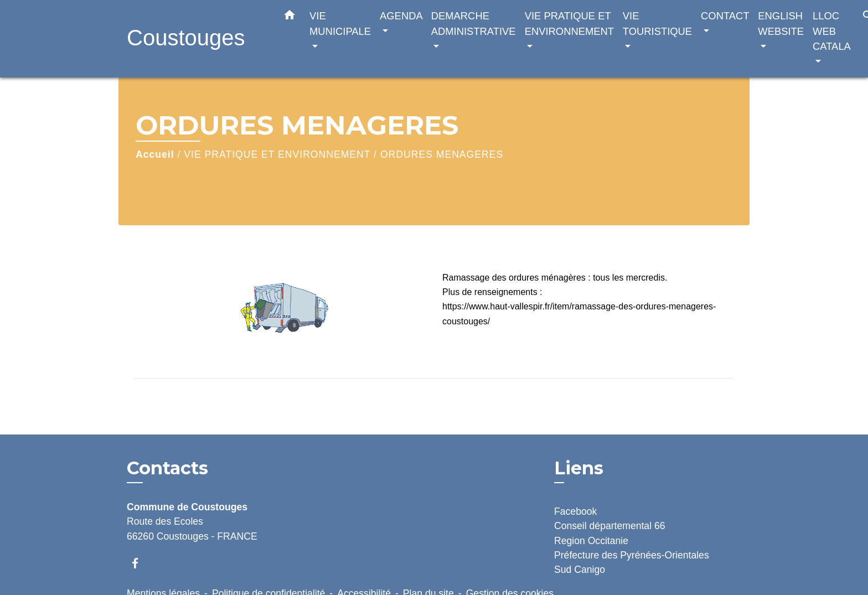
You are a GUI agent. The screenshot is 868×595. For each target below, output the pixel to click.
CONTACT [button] (725, 16)
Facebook (575, 511)
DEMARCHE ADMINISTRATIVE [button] (474, 24)
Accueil (155, 154)
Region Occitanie (591, 541)
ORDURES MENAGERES (442, 154)
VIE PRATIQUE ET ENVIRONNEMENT (277, 154)
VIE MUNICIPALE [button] (340, 24)
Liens (579, 468)
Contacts (167, 468)
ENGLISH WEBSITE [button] (781, 24)
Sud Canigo (580, 570)
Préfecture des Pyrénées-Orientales (632, 555)
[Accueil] (196, 39)
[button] (290, 17)
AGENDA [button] (401, 16)
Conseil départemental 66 (610, 526)
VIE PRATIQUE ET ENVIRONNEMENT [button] (569, 24)
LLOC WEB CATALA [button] (831, 31)
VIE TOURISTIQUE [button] (657, 24)
